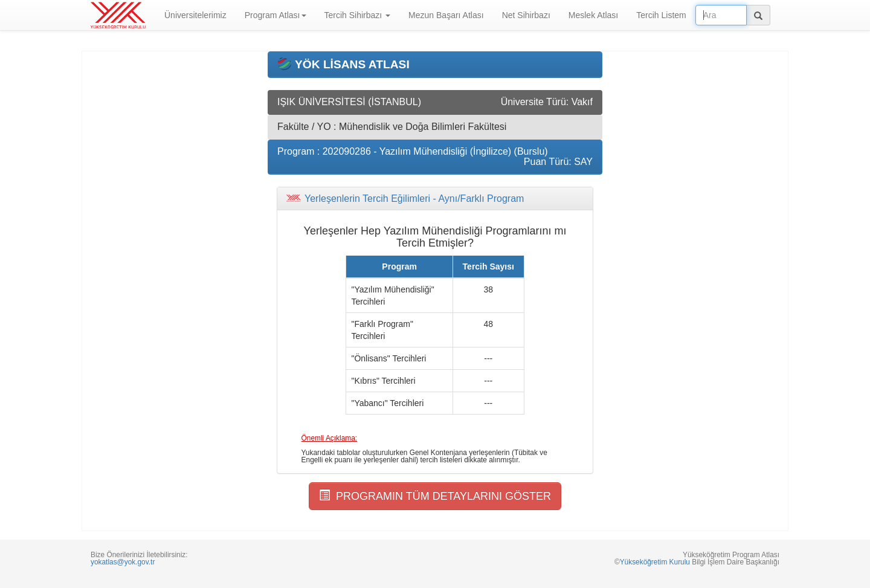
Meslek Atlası (593, 15)
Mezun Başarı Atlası (446, 15)
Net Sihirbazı (526, 15)
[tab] (435, 199)
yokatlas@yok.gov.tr (123, 562)
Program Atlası (275, 15)
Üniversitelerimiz (195, 15)
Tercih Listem (661, 15)
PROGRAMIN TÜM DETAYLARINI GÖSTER (435, 496)
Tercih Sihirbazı (358, 15)
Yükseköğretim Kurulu (655, 562)
